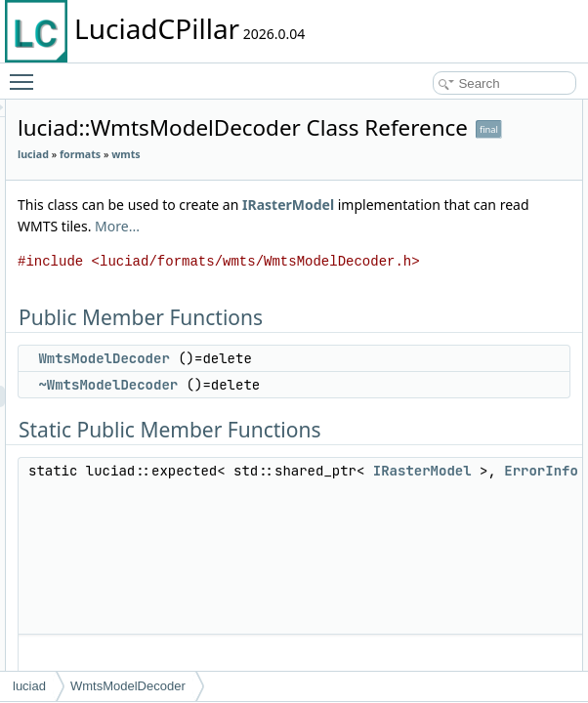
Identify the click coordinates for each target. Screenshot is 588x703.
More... (450, 296)
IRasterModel (327, 275)
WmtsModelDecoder (348, 472)
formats (324, 182)
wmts (276, 203)
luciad (277, 182)
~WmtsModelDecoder (352, 519)
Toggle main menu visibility (26, 73)
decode (555, 196)
